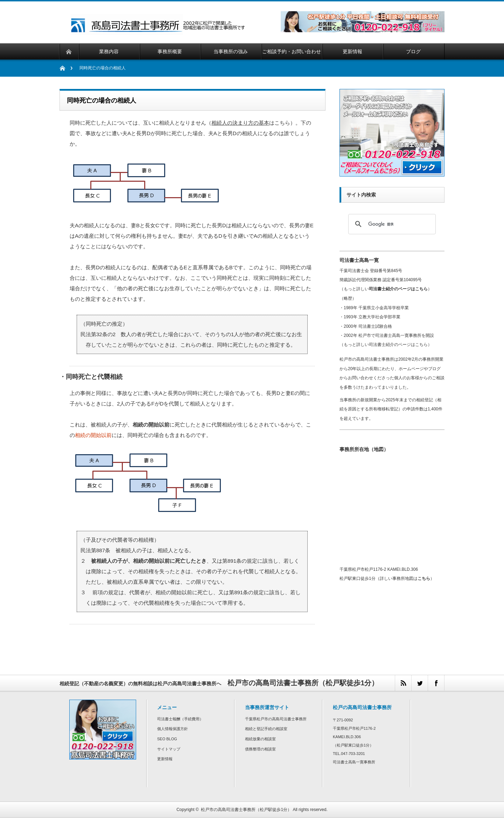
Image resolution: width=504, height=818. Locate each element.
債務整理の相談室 (260, 749)
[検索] (391, 224)
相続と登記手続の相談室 (266, 729)
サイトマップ (169, 749)
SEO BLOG (167, 739)
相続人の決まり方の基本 (240, 123)
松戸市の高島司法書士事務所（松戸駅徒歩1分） (246, 810)
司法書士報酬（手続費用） (180, 719)
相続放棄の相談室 (260, 739)
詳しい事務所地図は (405, 578)
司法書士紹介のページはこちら (398, 289)
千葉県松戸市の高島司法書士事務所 (276, 719)
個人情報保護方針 (173, 729)
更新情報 (165, 759)
